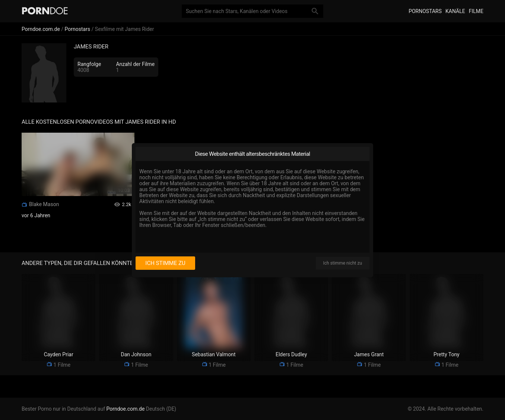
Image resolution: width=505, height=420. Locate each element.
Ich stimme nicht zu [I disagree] (343, 263)
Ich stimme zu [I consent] (165, 263)
